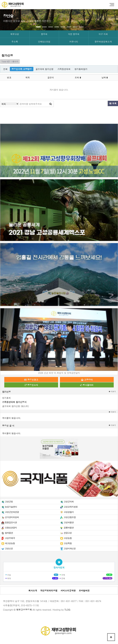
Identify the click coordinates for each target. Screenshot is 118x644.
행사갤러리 (87, 385)
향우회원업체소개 (103, 42)
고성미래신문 (70, 548)
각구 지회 (103, 34)
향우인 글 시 (8, 426)
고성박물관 (69, 522)
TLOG (67, 610)
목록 (113, 103)
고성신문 (9, 548)
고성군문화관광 (12, 512)
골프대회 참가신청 (45, 69)
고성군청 (9, 502)
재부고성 (15, 34)
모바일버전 (84, 591)
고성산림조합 (70, 517)
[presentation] (11, 19)
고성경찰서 (69, 512)
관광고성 (68, 533)
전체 (5, 69)
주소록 (15, 42)
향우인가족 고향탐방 (22, 69)
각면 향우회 (74, 34)
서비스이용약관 (68, 591)
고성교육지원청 (71, 507)
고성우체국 (10, 538)
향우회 (44, 34)
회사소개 (33, 591)
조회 (78, 77)
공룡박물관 (69, 528)
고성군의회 (69, 502)
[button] (38, 27)
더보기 (112, 391)
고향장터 (87, 380)
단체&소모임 (44, 42)
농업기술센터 (11, 507)
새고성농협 (10, 543)
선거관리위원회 (12, 517)
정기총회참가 (81, 69)
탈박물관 (9, 533)
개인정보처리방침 (49, 591)
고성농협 (68, 538)
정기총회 (6, 398)
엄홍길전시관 (11, 522)
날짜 (105, 77)
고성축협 (68, 543)
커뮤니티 (74, 42)
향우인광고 (31, 380)
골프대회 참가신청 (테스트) (16, 406)
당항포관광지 (11, 528)
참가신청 (6, 392)
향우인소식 (31, 385)
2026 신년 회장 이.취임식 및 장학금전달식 (59, 373)
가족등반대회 (64, 69)
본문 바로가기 (0, 0)
